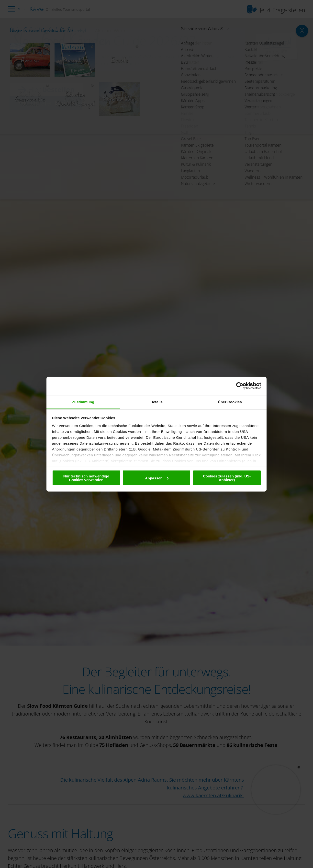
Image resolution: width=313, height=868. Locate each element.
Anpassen (157, 478)
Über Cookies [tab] (230, 402)
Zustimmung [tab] (83, 402)
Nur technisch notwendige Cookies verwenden (86, 478)
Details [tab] (156, 402)
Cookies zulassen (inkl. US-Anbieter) (227, 478)
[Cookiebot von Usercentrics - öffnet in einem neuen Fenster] (240, 386)
